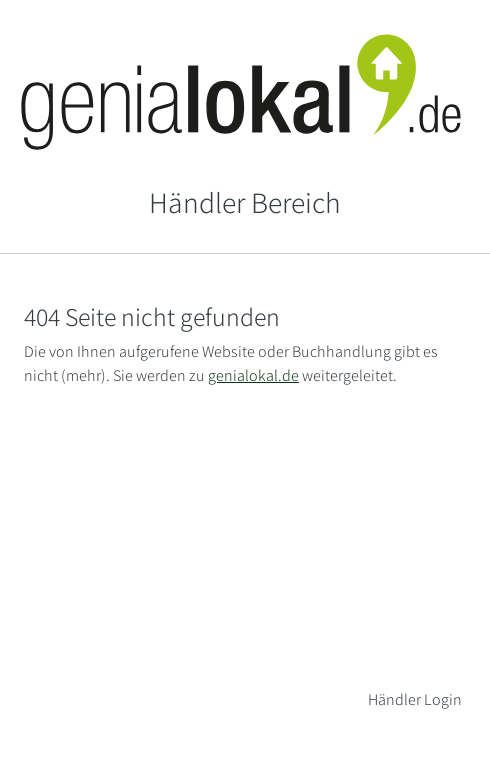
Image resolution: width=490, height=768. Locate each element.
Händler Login (415, 699)
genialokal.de (253, 375)
